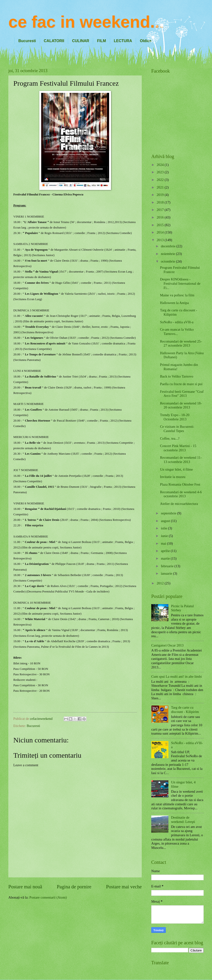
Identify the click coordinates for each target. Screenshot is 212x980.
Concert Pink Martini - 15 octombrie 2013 (178, 448)
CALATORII (54, 41)
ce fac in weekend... (86, 22)
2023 (161, 172)
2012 (161, 583)
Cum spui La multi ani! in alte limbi (177, 677)
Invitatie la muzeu (173, 477)
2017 (161, 210)
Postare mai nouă (25, 887)
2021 (161, 187)
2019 (161, 195)
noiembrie (168, 254)
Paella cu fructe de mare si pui (181, 384)
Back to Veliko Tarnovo (177, 376)
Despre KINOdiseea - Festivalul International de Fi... (180, 283)
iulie (164, 528)
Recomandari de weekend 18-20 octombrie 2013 (181, 405)
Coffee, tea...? (170, 438)
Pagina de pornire (74, 887)
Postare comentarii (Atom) (48, 897)
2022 (161, 180)
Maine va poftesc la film (177, 295)
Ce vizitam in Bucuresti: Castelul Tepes (177, 429)
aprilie (166, 551)
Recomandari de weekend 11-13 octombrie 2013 (181, 460)
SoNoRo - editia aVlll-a (177, 322)
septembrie (169, 513)
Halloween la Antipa (174, 303)
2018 (161, 202)
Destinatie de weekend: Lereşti (183, 820)
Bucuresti (27, 41)
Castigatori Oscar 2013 (167, 645)
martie (166, 558)
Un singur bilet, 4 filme (177, 469)
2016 (161, 217)
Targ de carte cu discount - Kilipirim (185, 710)
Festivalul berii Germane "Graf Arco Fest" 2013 (182, 394)
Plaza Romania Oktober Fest (180, 484)
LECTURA (123, 41)
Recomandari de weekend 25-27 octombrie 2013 (181, 343)
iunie (165, 536)
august (166, 521)
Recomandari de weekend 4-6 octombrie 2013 (181, 494)
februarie (168, 566)
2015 (161, 225)
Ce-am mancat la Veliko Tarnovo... (177, 332)
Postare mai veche (124, 887)
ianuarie (167, 573)
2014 (161, 232)
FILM (101, 41)
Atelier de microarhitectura (179, 504)
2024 (161, 165)
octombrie (168, 261)
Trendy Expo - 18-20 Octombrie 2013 (175, 417)
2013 (161, 240)
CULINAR (81, 41)
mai (164, 543)
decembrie (169, 246)
